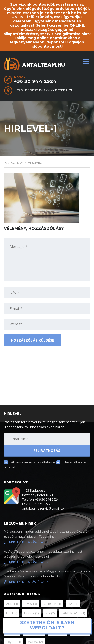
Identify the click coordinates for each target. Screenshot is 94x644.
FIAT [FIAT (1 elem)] (73, 604)
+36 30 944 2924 (35, 81)
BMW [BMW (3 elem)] (31, 604)
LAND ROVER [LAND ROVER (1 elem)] (73, 613)
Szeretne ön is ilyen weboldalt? (47, 625)
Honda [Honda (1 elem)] (31, 613)
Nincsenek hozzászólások (26, 542)
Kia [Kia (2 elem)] (50, 613)
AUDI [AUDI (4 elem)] (12, 604)
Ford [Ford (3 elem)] (12, 613)
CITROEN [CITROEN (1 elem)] (52, 604)
